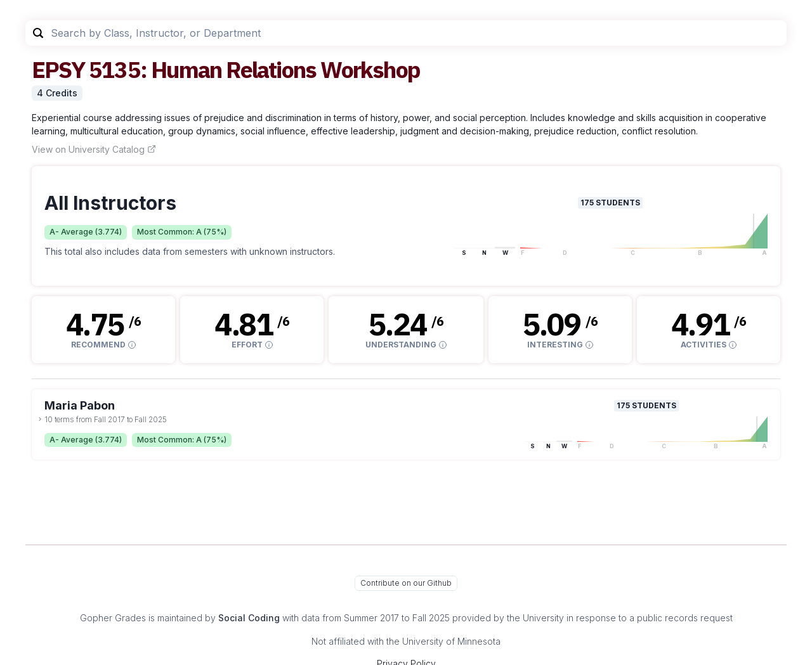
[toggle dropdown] (40, 419)
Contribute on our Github (406, 583)
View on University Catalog (94, 149)
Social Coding (249, 618)
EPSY (58, 69)
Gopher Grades (113, 618)
